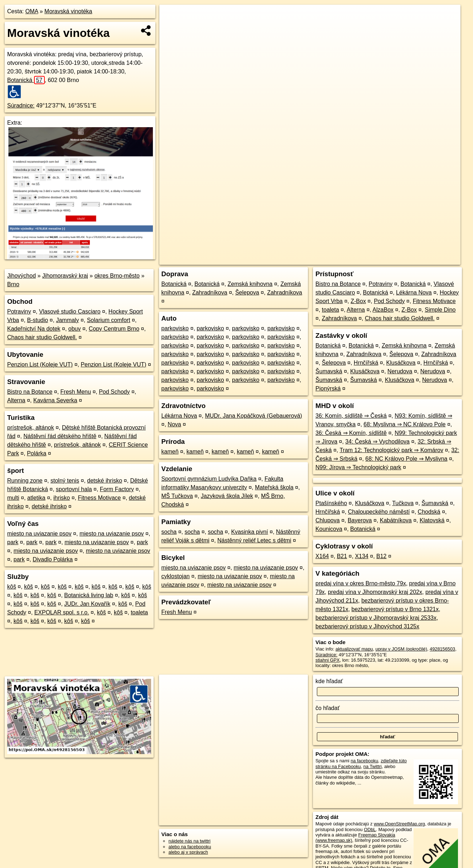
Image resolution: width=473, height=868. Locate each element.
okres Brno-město (117, 276)
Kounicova (329, 529)
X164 (322, 556)
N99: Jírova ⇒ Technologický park (358, 467)
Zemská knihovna (250, 284)
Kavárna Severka (55, 400)
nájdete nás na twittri (190, 841)
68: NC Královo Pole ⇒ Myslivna (406, 459)
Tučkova (403, 503)
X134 (361, 556)
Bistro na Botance (30, 392)
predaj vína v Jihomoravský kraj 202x (375, 592)
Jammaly (67, 320)
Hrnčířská (366, 363)
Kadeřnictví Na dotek (34, 329)
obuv (75, 329)
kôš (12, 587)
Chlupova (328, 520)
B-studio (37, 320)
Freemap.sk (374, 259)
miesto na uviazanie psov (39, 534)
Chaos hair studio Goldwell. (42, 337)
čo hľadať (328, 708)
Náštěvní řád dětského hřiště (60, 436)
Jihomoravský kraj (65, 276)
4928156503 (442, 649)
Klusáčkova (401, 363)
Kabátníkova (396, 520)
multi (13, 498)
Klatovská (432, 520)
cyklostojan (176, 576)
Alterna (16, 400)
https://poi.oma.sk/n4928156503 (428, 259)
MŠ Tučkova (177, 496)
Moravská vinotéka (68, 11)
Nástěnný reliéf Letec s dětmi (254, 540)
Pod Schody (114, 392)
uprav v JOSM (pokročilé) (401, 649)
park (13, 542)
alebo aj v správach (188, 852)
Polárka (37, 453)
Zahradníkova (210, 292)
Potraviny (19, 311)
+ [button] (172, 17)
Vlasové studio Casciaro (70, 311)
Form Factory (117, 489)
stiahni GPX (328, 660)
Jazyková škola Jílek (227, 496)
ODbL (370, 829)
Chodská (429, 512)
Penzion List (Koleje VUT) (40, 365)
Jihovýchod (21, 276)
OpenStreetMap (337, 259)
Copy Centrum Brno (114, 329)
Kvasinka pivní (249, 532)
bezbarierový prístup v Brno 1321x (395, 609)
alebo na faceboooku (190, 847)
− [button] (172, 28)
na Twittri (373, 766)
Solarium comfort (109, 320)
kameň (170, 452)
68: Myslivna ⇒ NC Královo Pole (404, 424)
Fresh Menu (76, 392)
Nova (174, 424)
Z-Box (358, 301)
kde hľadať (329, 681)
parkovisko (175, 328)
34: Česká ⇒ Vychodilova (377, 442)
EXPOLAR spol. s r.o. (62, 612)
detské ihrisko (105, 481)
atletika (36, 498)
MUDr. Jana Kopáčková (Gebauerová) (253, 416)
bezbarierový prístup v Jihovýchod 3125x (367, 626)
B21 (342, 556)
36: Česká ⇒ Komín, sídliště (351, 433)
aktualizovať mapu (354, 649)
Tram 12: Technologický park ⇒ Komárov (391, 450)
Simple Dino (440, 310)
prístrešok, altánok (31, 428)
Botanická (26, 80)
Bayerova (360, 520)
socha (169, 532)
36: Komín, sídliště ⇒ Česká (351, 416)
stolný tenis (65, 481)
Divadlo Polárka (53, 559)
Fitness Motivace (99, 498)
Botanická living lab (89, 595)
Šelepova (247, 292)
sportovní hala (74, 489)
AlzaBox (383, 310)
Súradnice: (21, 105)
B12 (381, 556)
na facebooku (364, 761)
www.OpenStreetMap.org (399, 824)
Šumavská (329, 371)
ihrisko (62, 498)
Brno (13, 284)
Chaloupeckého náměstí (379, 512)
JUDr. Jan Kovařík (87, 604)
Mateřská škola (274, 487)
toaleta (139, 612)
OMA (32, 11)
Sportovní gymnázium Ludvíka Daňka (209, 479)
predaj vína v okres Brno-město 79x (361, 583)
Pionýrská (328, 389)
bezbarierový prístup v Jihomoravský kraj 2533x (376, 618)
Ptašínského (331, 503)
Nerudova (400, 371)
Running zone (25, 481)
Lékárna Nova (179, 416)
